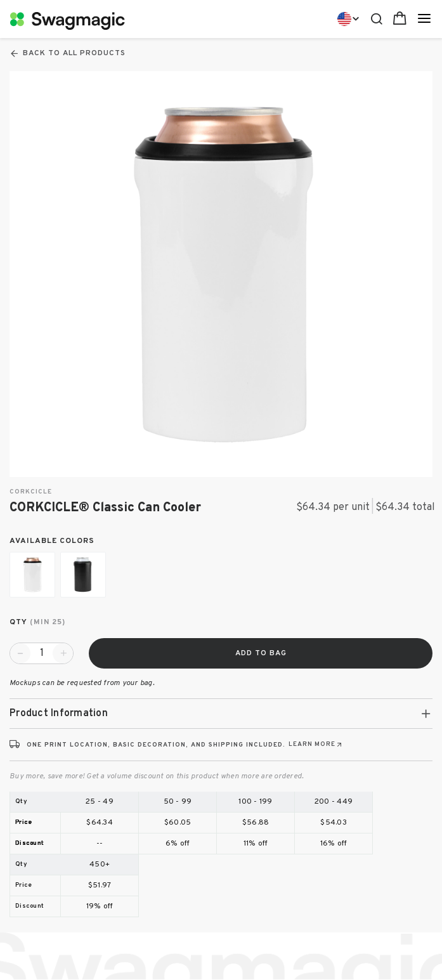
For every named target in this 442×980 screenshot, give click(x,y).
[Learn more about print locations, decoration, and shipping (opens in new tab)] (316, 745)
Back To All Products (68, 53)
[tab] (221, 714)
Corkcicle (31, 492)
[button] (221, 714)
